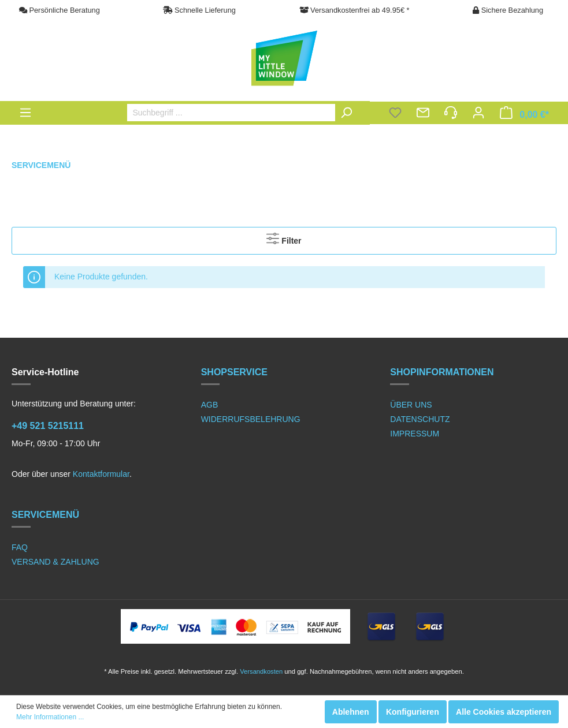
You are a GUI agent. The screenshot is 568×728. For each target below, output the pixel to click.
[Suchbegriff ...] (243, 113)
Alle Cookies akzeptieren (504, 712)
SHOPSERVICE (234, 372)
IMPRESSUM (415, 434)
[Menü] (25, 113)
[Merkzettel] (395, 114)
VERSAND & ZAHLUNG (55, 562)
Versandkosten (261, 671)
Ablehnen (351, 712)
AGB (210, 405)
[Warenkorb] (524, 114)
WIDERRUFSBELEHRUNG (251, 419)
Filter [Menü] (284, 238)
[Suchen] (349, 113)
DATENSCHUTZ (420, 419)
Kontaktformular (101, 474)
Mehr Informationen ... (50, 717)
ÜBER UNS (411, 405)
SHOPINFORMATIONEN (442, 372)
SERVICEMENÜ (45, 515)
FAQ (20, 547)
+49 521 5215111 (48, 426)
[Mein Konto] (478, 114)
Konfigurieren (413, 712)
